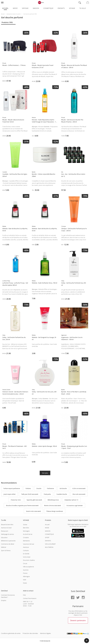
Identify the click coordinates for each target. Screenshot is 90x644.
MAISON (48, 531)
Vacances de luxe (29, 544)
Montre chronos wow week (53, 506)
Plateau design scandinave (55, 511)
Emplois (4, 600)
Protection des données (30, 633)
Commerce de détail (8, 544)
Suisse (25, 525)
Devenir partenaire (78, 620)
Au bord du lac (28, 534)
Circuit (25, 563)
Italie (25, 580)
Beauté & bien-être (7, 525)
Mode (15, 8)
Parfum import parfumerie (12, 488)
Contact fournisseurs (30, 598)
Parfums (28, 488)
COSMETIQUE (49, 534)
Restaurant (5, 531)
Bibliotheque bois (53, 500)
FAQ (24, 595)
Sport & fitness (6, 550)
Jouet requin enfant (10, 494)
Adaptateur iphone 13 (71, 500)
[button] (87, 641)
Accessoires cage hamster (75, 506)
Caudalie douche (62, 494)
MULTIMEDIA (49, 547)
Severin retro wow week (33, 511)
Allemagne (26, 576)
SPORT (47, 537)
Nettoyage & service (7, 534)
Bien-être (26, 528)
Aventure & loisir (6, 528)
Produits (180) (7, 22)
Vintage (25, 8)
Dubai (25, 583)
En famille (26, 554)
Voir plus (45, 473)
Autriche (26, 570)
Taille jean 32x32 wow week (30, 494)
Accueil (5, 8)
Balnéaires (26, 541)
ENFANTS (48, 541)
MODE (47, 528)
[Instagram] (83, 598)
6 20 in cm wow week (79, 488)
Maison (36, 8)
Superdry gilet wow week (34, 500)
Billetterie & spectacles (8, 541)
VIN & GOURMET (50, 544)
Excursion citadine (29, 560)
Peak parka (47, 494)
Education (4, 537)
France (25, 573)
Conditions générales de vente (11, 633)
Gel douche (63, 488)
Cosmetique (48, 8)
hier (81, 615)
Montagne (26, 531)
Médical (4, 547)
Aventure (26, 547)
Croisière (26, 537)
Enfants (61, 8)
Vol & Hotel (27, 557)
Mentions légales (45, 633)
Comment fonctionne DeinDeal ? (8, 596)
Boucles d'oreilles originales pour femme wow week (22, 506)
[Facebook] (73, 598)
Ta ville (83, 8)
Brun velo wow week (79, 494)
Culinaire (26, 550)
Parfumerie (50, 488)
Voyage (72, 8)
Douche (39, 488)
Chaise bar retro (16, 500)
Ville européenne (28, 567)
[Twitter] (78, 598)
